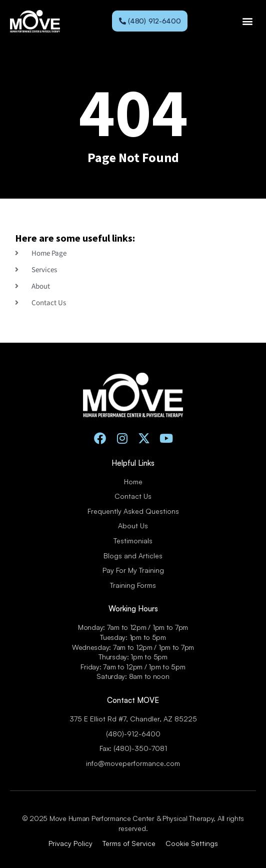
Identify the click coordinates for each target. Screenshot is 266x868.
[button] (248, 21)
